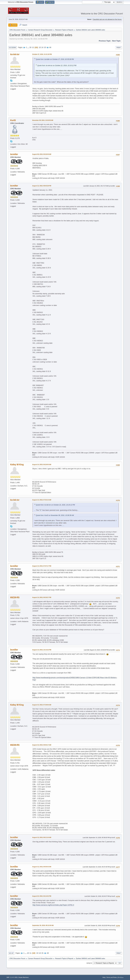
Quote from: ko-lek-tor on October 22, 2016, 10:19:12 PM (57, 65)
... (28, 47)
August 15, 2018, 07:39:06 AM (42, 705)
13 (40, 47)
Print (119, 48)
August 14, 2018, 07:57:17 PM (42, 566)
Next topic (116, 41)
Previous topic (105, 41)
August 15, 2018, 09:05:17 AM (42, 745)
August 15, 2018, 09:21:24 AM (42, 837)
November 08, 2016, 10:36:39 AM (43, 120)
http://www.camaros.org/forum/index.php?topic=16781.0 (53, 905)
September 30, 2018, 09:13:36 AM (43, 925)
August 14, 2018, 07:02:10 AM (42, 500)
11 (33, 47)
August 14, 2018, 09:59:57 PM (42, 597)
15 (45, 47)
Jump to (89, 963)
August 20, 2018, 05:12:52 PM (42, 896)
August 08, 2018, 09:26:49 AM (42, 154)
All (50, 47)
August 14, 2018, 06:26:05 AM (42, 465)
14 (42, 47)
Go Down (12, 48)
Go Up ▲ (121, 977)
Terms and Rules (112, 977)
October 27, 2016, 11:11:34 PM (42, 54)
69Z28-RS (15, 597)
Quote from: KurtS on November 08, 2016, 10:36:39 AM (55, 515)
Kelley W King (17, 465)
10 (30, 47)
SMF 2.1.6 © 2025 (12, 977)
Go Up (11, 953)
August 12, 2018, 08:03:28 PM (42, 186)
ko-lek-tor (15, 54)
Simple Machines (23, 977)
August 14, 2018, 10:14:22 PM (42, 650)
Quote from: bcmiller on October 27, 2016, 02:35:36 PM (55, 59)
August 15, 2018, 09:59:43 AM (42, 867)
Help (104, 977)
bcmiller (14, 154)
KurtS (13, 120)
